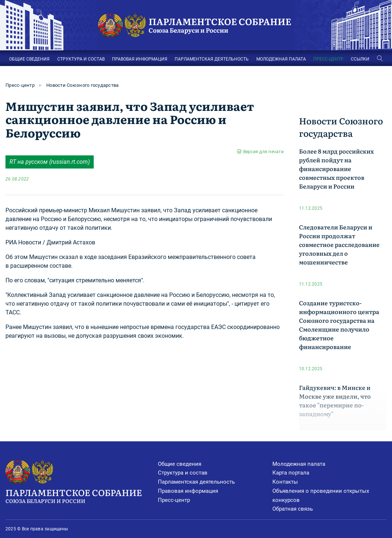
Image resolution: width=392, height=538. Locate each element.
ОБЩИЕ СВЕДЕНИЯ (29, 59)
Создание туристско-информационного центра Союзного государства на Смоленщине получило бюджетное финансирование (339, 325)
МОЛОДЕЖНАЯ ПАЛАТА (281, 59)
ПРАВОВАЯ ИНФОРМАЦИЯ (140, 59)
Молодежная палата (299, 464)
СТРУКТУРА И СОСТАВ (81, 59)
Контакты (285, 482)
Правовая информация (188, 491)
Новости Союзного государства (82, 85)
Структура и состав (183, 473)
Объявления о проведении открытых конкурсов (321, 496)
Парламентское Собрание (82, 495)
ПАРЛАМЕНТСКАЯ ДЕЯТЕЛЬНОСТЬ (212, 59)
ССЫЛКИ (360, 59)
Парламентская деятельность (196, 482)
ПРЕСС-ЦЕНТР (328, 59)
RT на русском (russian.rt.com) (50, 162)
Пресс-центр (20, 85)
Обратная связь (293, 509)
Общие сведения (180, 464)
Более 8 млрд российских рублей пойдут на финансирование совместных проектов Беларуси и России (336, 169)
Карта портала (291, 473)
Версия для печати (263, 152)
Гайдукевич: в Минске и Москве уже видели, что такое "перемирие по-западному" (335, 400)
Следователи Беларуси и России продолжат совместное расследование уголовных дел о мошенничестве (339, 244)
